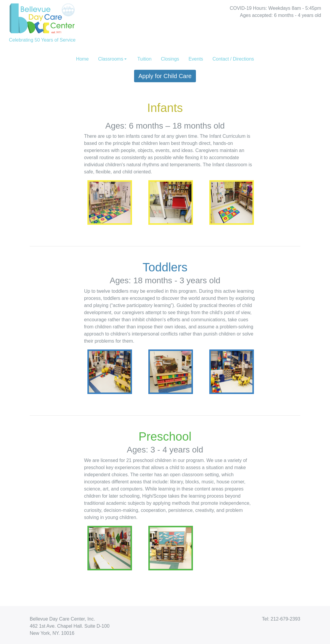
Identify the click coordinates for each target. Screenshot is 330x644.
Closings (170, 59)
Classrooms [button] (111, 59)
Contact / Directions (233, 59)
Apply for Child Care (165, 76)
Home (82, 59)
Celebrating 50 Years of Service (42, 21)
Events (196, 59)
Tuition (144, 59)
